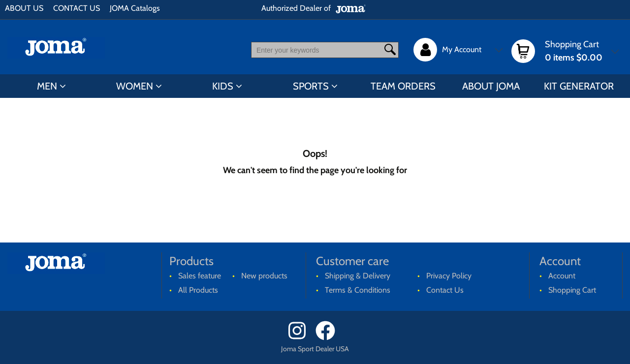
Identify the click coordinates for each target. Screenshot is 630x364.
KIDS (223, 86)
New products (264, 276)
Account (562, 276)
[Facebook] (329, 338)
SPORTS (311, 86)
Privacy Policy (449, 276)
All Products (198, 290)
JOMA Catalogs (135, 8)
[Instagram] (301, 338)
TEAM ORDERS (403, 86)
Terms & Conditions (358, 290)
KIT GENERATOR (579, 86)
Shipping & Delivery (358, 276)
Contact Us (445, 290)
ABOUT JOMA (491, 86)
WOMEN (135, 86)
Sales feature (200, 276)
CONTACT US (77, 8)
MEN (47, 86)
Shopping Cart (572, 290)
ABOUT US (24, 8)
